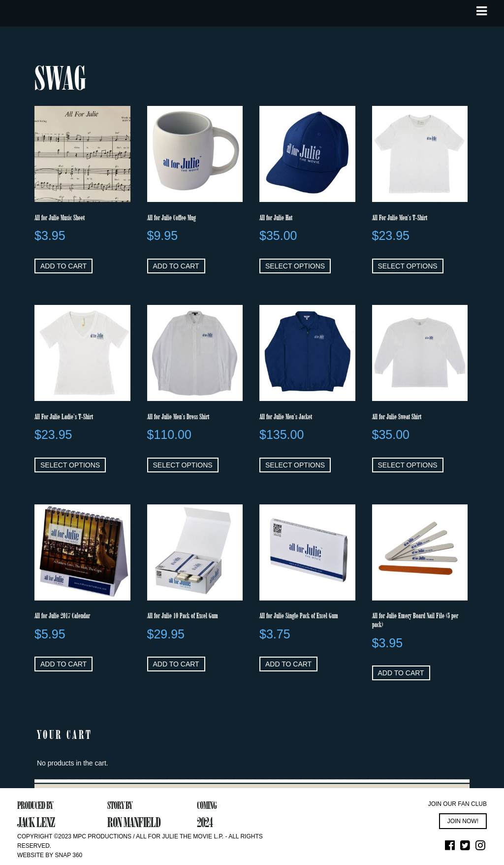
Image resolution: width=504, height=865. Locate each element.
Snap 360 (68, 855)
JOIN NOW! (463, 821)
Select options (295, 266)
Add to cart (63, 266)
